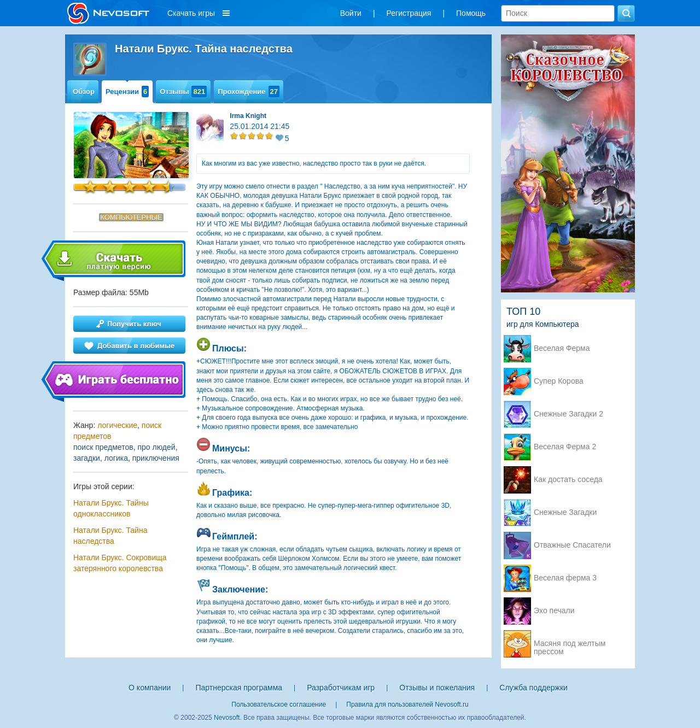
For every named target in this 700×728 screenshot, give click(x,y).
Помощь (471, 13)
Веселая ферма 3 (565, 578)
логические (117, 425)
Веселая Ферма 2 (565, 447)
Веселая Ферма (562, 348)
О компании (150, 688)
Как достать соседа (568, 480)
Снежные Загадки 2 (568, 414)
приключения (156, 458)
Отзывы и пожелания (437, 688)
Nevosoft (227, 718)
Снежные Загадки (565, 512)
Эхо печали (554, 611)
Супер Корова (559, 381)
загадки (87, 458)
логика (116, 458)
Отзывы (183, 92)
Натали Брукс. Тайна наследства (110, 536)
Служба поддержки (533, 688)
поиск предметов (103, 447)
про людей (156, 447)
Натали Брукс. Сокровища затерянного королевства (120, 563)
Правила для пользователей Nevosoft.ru (407, 704)
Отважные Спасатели (572, 545)
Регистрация (409, 13)
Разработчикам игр (341, 688)
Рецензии (127, 92)
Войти (351, 13)
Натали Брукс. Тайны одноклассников (111, 508)
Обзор (84, 92)
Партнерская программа (239, 688)
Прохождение (249, 92)
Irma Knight (248, 116)
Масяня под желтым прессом (570, 644)
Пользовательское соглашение (279, 704)
